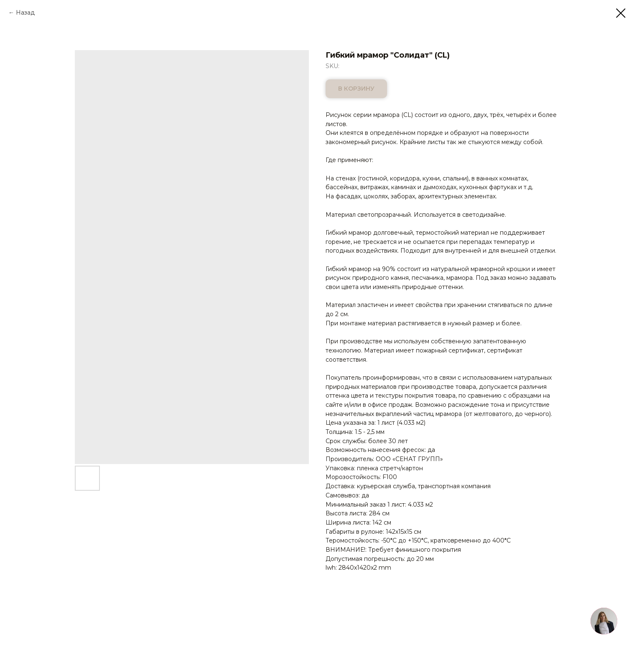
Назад (25, 13)
